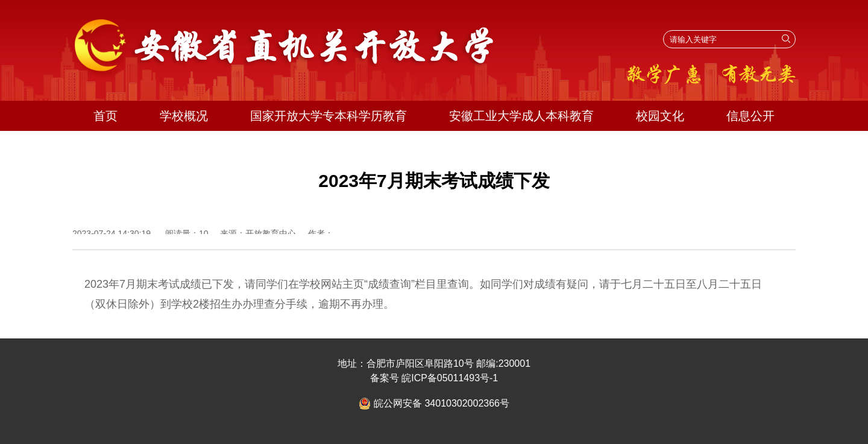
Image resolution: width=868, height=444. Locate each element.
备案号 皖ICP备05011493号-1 (434, 378)
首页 (105, 116)
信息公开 (750, 116)
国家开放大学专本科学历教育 (329, 116)
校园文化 (660, 116)
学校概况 (184, 116)
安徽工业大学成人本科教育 (521, 116)
